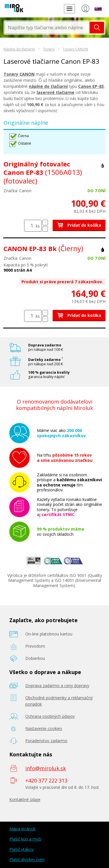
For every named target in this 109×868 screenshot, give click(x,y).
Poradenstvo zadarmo (46, 741)
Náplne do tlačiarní (19, 49)
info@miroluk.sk (46, 768)
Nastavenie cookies (44, 728)
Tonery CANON (75, 49)
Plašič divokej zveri (27, 859)
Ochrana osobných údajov (50, 716)
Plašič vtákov (22, 849)
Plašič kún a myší (25, 839)
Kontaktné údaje (25, 799)
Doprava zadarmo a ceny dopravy (57, 685)
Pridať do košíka (79, 225)
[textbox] (47, 28)
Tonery (49, 49)
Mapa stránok (22, 829)
